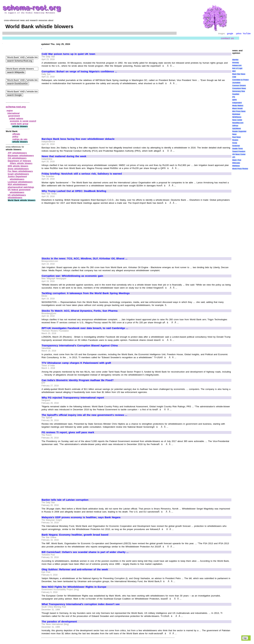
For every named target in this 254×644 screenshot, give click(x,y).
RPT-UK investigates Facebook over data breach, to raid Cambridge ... (85, 328)
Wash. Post (237, 160)
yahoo (239, 34)
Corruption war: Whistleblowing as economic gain (72, 276)
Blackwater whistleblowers (21, 156)
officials (16, 134)
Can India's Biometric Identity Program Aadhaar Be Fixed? (78, 380)
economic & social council (23, 121)
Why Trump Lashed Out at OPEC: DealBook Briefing (74, 191)
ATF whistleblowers (17, 153)
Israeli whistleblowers (18, 174)
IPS (234, 97)
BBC (234, 71)
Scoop (235, 143)
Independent (237, 103)
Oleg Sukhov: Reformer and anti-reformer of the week (75, 569)
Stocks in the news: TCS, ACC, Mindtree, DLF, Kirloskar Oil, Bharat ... (85, 259)
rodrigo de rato (20, 139)
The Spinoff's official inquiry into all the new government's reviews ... (84, 415)
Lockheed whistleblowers (20, 182)
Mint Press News (239, 111)
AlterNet (235, 60)
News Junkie (237, 120)
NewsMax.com (238, 123)
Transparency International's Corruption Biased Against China (80, 346)
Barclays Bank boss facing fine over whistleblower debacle (78, 139)
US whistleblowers (17, 195)
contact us (227, 38)
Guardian (236, 94)
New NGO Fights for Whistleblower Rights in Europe (74, 587)
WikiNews (236, 166)
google (230, 34)
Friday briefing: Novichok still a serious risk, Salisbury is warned (82, 174)
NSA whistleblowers (18, 184)
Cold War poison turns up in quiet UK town (68, 54)
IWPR (234, 100)
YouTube (247, 34)
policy (15, 137)
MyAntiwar (236, 114)
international (13, 113)
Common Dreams (239, 86)
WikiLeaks (236, 163)
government (14, 116)
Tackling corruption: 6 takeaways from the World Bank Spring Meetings (86, 293)
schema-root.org (16, 107)
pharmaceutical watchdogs (21, 187)
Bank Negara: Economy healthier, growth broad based (75, 535)
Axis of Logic (237, 68)
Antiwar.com (237, 66)
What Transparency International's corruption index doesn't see (81, 604)
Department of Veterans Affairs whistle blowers (20, 162)
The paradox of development (59, 622)
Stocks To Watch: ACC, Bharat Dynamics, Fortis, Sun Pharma (80, 311)
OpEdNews (237, 129)
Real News (236, 137)
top (245, 638)
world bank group (20, 124)
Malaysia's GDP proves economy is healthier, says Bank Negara (81, 517)
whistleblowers (15, 198)
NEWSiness (237, 117)
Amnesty (236, 63)
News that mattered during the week (64, 156)
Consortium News (239, 88)
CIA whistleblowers (17, 158)
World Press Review (240, 169)
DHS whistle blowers (18, 166)
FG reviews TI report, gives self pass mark (68, 432)
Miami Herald (237, 109)
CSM (234, 77)
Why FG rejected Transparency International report (73, 398)
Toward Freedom (239, 152)
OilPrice (235, 126)
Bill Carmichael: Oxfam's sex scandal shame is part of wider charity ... (85, 552)
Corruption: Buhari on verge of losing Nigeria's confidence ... (79, 71)
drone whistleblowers (18, 169)
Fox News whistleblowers (20, 171)
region (10, 111)
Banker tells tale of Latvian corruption (65, 500)
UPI (234, 157)
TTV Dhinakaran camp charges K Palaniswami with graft (76, 363)
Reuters (235, 140)
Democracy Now (239, 91)
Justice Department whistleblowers (17, 178)
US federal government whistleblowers (19, 191)
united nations (16, 119)
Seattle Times (237, 149)
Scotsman (236, 146)
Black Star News (239, 74)
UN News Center (239, 154)
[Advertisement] (70, 110)
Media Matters (238, 106)
